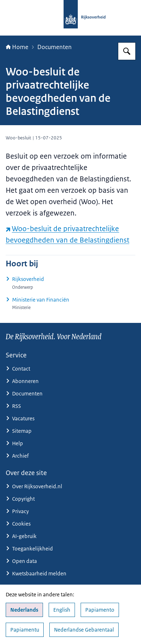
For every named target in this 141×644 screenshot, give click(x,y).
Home (17, 47)
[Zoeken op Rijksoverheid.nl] (127, 51)
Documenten (55, 47)
